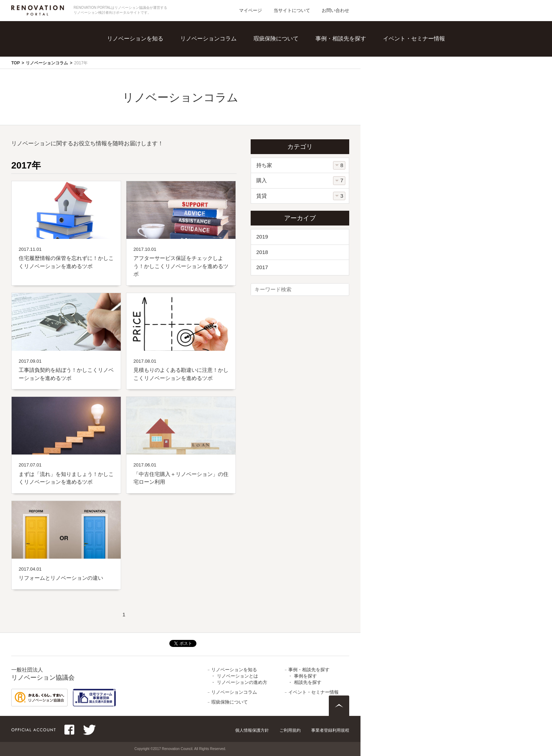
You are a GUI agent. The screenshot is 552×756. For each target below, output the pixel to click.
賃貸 (262, 196)
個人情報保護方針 (252, 730)
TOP (15, 63)
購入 (262, 180)
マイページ (250, 10)
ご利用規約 (290, 730)
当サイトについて (292, 10)
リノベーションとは (237, 676)
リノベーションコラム (208, 39)
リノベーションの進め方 (242, 682)
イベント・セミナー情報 (414, 39)
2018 (262, 252)
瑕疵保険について (276, 39)
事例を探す (305, 676)
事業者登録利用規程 (330, 730)
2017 (262, 267)
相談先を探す (308, 682)
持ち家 (264, 165)
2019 (262, 237)
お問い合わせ (335, 10)
